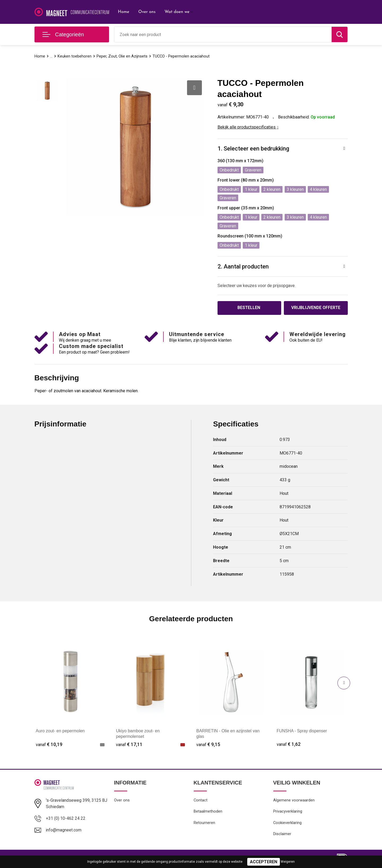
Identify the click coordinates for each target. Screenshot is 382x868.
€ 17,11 (129, 745)
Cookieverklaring (288, 823)
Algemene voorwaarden (294, 801)
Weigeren (288, 862)
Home (124, 12)
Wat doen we (177, 12)
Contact (201, 801)
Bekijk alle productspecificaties (248, 127)
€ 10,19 (49, 745)
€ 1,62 (289, 745)
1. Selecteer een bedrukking (253, 149)
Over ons (147, 12)
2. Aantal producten (243, 266)
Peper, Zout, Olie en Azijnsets (122, 56)
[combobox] (223, 34)
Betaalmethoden (208, 812)
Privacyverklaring (288, 812)
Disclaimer (282, 835)
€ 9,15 (208, 745)
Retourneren (204, 823)
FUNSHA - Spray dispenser (303, 731)
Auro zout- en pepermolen (60, 731)
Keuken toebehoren (75, 56)
